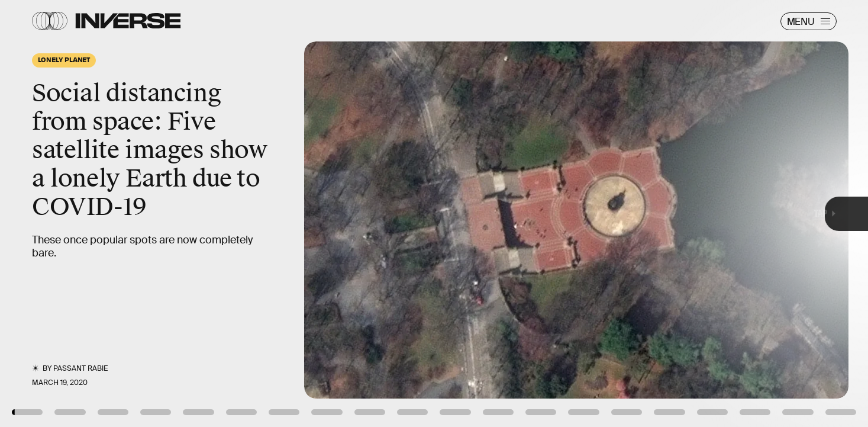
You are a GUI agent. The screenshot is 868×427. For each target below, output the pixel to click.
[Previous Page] (143, 213)
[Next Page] (577, 213)
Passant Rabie (80, 368)
